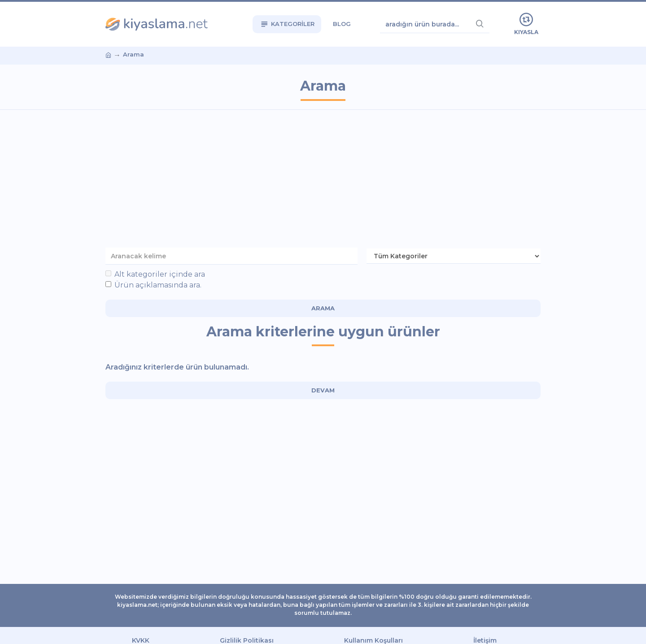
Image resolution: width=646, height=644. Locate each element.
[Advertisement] (323, 182)
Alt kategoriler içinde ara (155, 274)
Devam (323, 390)
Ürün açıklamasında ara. (153, 285)
